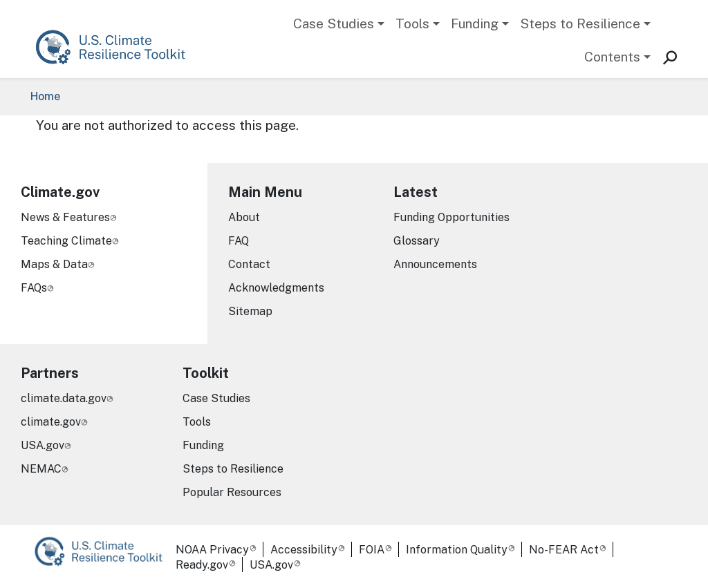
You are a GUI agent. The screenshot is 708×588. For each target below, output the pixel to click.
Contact (249, 264)
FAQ (239, 241)
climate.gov (51, 422)
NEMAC (41, 469)
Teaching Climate (66, 241)
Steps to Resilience (580, 23)
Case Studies (334, 23)
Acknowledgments (276, 288)
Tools (412, 23)
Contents (612, 57)
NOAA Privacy (212, 550)
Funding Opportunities (451, 217)
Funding (475, 23)
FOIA (372, 550)
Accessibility (304, 550)
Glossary (417, 241)
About (244, 217)
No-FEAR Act (564, 550)
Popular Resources (232, 492)
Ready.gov (202, 565)
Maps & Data (54, 264)
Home (45, 96)
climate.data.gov (64, 398)
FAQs (34, 288)
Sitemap (250, 311)
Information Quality (457, 550)
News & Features (65, 217)
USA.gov (43, 445)
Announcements (435, 264)
